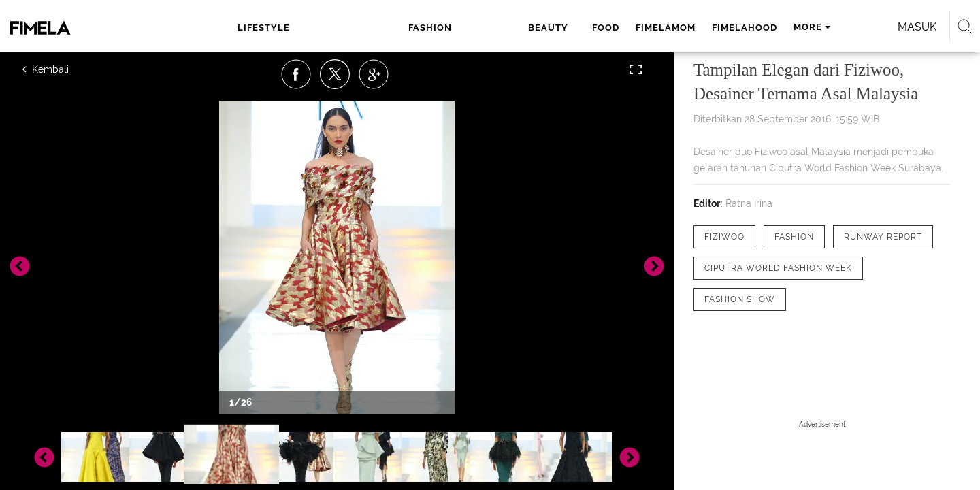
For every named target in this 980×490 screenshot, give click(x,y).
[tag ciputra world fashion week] (778, 268)
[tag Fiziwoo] (724, 237)
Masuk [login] (803, 27)
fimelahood (587, 28)
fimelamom (508, 28)
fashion (340, 28)
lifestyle (276, 28)
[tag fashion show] (740, 299)
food (448, 28)
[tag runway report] (883, 237)
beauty (398, 28)
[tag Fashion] (794, 237)
